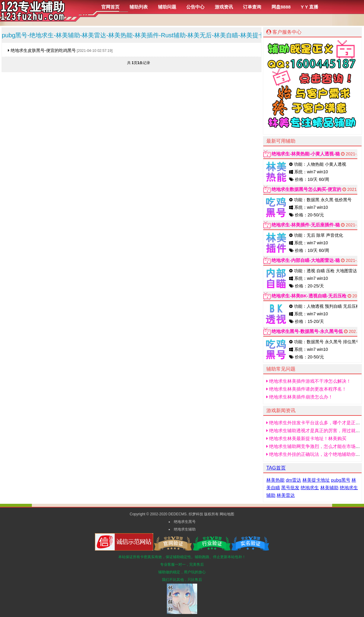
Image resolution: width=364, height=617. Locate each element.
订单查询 (252, 7)
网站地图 (227, 514)
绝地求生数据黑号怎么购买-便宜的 (306, 189)
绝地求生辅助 (185, 529)
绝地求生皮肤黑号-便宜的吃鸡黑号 (42, 50)
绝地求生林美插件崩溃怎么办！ (300, 397)
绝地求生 (310, 488)
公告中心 (195, 7)
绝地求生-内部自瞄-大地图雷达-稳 (306, 260)
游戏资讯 (224, 7)
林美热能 (275, 480)
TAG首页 (276, 468)
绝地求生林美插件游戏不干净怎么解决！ (309, 381)
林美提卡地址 (316, 480)
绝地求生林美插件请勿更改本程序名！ (306, 389)
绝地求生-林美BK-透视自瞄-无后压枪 (309, 296)
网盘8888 (281, 7)
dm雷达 (293, 480)
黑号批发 (290, 488)
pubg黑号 (340, 480)
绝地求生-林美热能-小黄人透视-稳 (306, 154)
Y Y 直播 (310, 7)
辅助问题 (167, 7)
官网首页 (110, 7)
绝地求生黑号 (185, 522)
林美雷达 (286, 495)
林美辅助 (329, 488)
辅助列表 (139, 7)
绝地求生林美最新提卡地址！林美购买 (306, 438)
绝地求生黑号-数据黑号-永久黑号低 (307, 331)
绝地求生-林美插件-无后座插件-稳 (306, 225)
